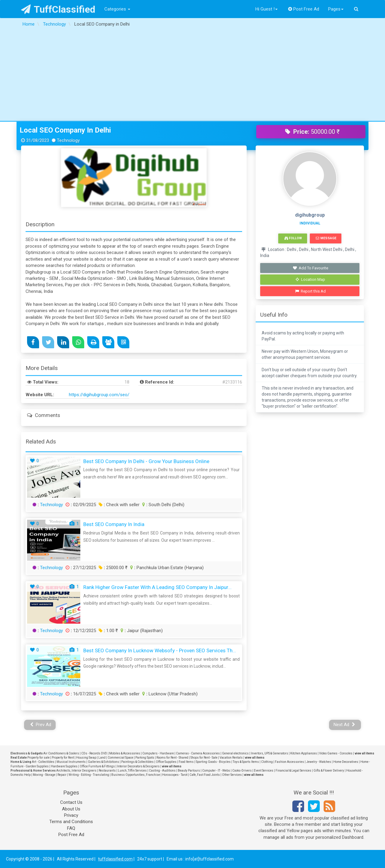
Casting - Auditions (162, 771)
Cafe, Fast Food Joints (205, 775)
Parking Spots (145, 758)
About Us (71, 809)
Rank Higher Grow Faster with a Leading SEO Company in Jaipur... (157, 587)
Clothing (267, 762)
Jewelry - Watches (319, 762)
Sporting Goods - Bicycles (213, 762)
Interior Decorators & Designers (138, 766)
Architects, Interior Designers (76, 771)
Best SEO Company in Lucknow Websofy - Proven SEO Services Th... (160, 650)
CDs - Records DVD (94, 753)
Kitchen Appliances (304, 753)
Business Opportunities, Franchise (136, 775)
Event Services (264, 771)
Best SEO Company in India (114, 524)
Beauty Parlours (189, 771)
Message (326, 238)
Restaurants (107, 771)
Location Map (310, 279)
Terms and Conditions (71, 822)
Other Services (232, 775)
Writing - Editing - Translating (89, 775)
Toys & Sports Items (246, 762)
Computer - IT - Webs (216, 771)
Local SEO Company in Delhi (65, 130)
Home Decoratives (346, 762)
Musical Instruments (71, 762)
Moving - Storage (44, 775)
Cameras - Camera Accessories (198, 753)
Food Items (186, 762)
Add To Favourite (311, 268)
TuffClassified (58, 9)
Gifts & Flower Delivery (329, 771)
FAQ (71, 828)
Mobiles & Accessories (125, 753)
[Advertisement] (192, 76)
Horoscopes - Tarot (175, 775)
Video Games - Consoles (336, 753)
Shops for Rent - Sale (204, 758)
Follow (293, 238)
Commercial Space (120, 758)
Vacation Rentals (231, 758)
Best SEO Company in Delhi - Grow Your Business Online (146, 461)
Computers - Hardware (158, 753)
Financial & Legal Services (293, 771)
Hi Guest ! (266, 9)
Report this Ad (311, 291)
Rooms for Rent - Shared (172, 758)
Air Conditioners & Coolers (61, 753)
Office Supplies (166, 762)
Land (102, 758)
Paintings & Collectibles (137, 762)
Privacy (71, 815)
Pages (336, 9)
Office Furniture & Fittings (97, 766)
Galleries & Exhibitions (103, 762)
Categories (117, 9)
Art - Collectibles (43, 762)
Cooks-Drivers (242, 771)
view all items (364, 753)
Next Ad (344, 725)
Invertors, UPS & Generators (269, 753)
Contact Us (71, 802)
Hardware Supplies (64, 766)
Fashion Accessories (290, 762)
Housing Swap (86, 758)
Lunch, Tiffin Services (132, 771)
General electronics (235, 753)
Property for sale (38, 758)
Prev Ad (41, 725)
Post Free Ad (304, 9)
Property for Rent (63, 758)
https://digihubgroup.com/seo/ (99, 395)
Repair (62, 775)
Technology (51, 505)
